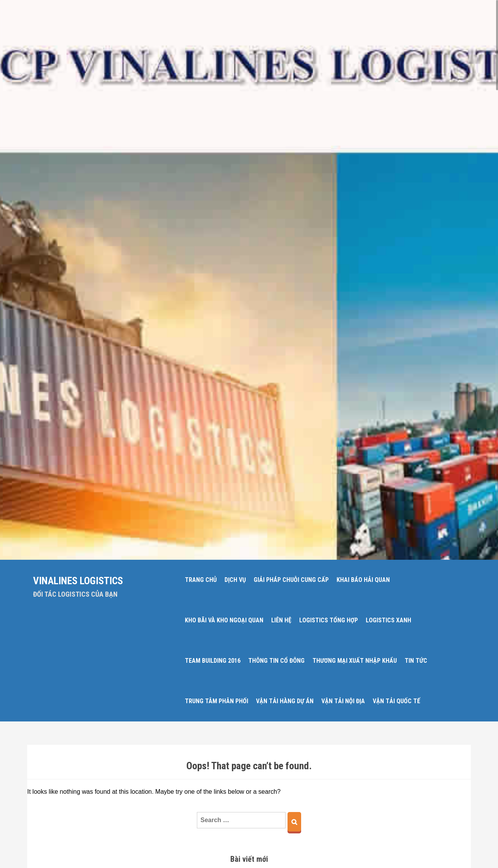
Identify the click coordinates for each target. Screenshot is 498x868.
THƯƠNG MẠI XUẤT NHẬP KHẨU (355, 661)
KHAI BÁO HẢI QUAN (363, 580)
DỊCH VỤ (235, 580)
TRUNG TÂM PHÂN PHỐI (217, 701)
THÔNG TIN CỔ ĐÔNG (276, 661)
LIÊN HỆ (281, 620)
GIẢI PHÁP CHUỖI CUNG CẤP (291, 580)
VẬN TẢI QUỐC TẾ (396, 701)
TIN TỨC (416, 661)
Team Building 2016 (213, 661)
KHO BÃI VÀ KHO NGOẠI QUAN (224, 620)
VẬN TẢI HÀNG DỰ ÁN (285, 701)
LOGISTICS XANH (388, 620)
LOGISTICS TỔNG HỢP (329, 620)
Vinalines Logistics (78, 581)
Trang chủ (201, 580)
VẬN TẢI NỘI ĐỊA (343, 701)
